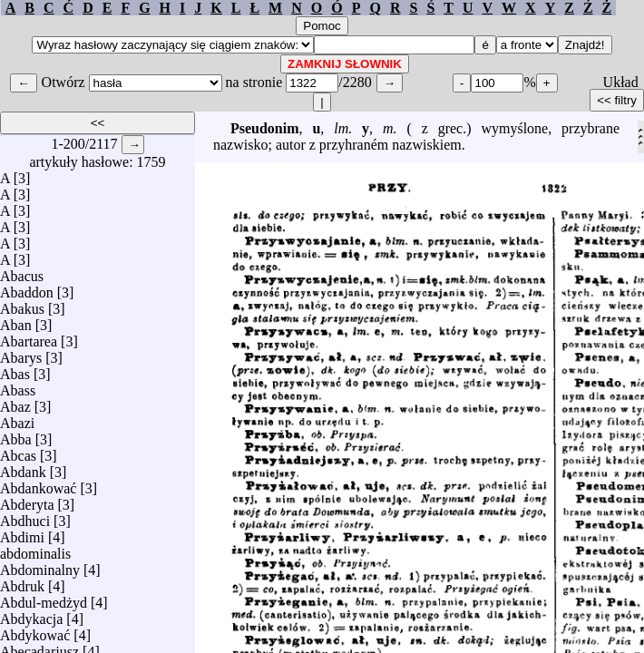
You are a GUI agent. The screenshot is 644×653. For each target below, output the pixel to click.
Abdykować (35, 631)
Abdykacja (31, 614)
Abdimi (22, 533)
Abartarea (29, 337)
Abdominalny (40, 565)
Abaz (15, 402)
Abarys (21, 353)
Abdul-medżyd (44, 598)
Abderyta (27, 500)
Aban (16, 321)
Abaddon (27, 288)
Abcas (18, 451)
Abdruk (22, 582)
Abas (15, 370)
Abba (16, 435)
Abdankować (38, 484)
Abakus (22, 304)
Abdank (23, 468)
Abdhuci (25, 517)
